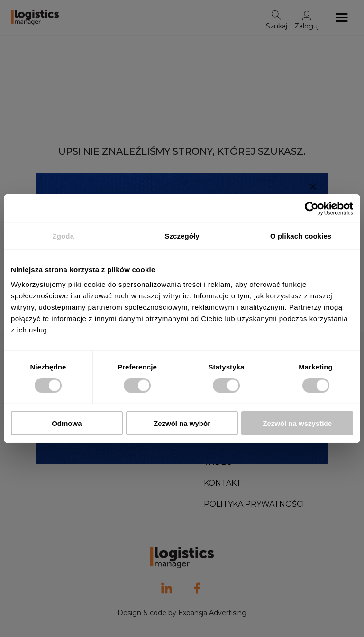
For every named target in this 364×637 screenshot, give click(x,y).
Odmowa (67, 423)
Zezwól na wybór (182, 423)
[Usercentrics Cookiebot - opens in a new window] (312, 208)
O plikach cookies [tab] (301, 235)
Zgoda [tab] (64, 235)
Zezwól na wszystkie (297, 423)
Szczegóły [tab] (182, 235)
